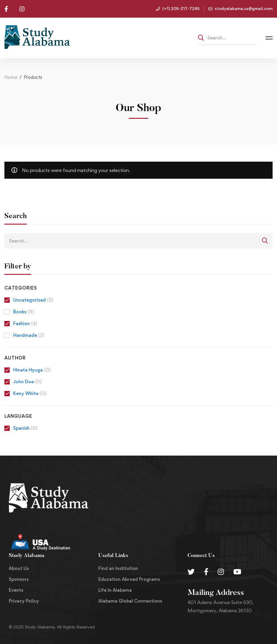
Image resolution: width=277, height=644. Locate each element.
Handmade (29, 335)
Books (24, 312)
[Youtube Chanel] (237, 572)
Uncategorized (33, 300)
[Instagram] (221, 572)
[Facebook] (206, 572)
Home (11, 77)
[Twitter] (191, 572)
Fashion (25, 323)
